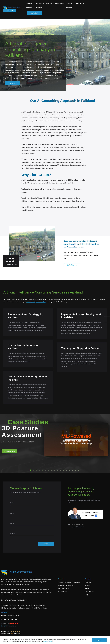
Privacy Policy (48, 641)
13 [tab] (66, 470)
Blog (87, 595)
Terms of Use (15, 600)
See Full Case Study (9, 451)
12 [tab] (63, 470)
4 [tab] (39, 470)
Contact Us (80, 3)
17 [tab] (78, 470)
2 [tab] (33, 470)
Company (70, 3)
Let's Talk (10, 11)
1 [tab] (30, 470)
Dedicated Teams (64, 588)
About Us (88, 582)
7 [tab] (48, 470)
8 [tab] (51, 470)
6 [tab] (45, 470)
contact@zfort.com (78, 527)
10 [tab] (57, 470)
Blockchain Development (66, 585)
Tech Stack (50, 3)
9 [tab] (54, 470)
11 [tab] (60, 470)
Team (87, 588)
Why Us (88, 585)
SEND (46, 544)
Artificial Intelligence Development (69, 582)
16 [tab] (75, 470)
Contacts (4, 612)
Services (61, 579)
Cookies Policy (25, 600)
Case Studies (60, 3)
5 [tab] (42, 470)
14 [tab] (69, 470)
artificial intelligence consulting (36, 302)
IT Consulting (63, 592)
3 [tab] (36, 470)
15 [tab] (72, 470)
